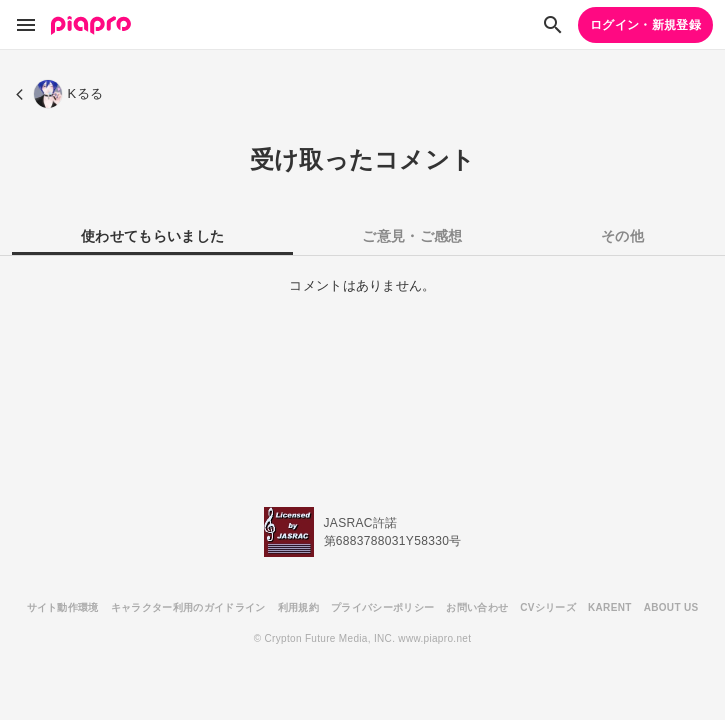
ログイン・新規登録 (645, 25)
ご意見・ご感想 (412, 236)
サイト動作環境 (63, 607)
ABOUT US (671, 607)
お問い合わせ (477, 607)
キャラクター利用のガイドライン (188, 607)
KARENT (610, 607)
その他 (622, 236)
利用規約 (298, 607)
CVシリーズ (548, 607)
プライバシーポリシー (382, 607)
